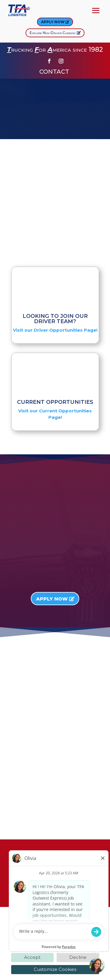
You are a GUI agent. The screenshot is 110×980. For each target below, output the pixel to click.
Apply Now (53, 22)
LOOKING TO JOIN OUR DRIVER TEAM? (55, 319)
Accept (32, 957)
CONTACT (55, 72)
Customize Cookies (55, 969)
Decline (78, 957)
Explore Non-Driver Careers (53, 33)
